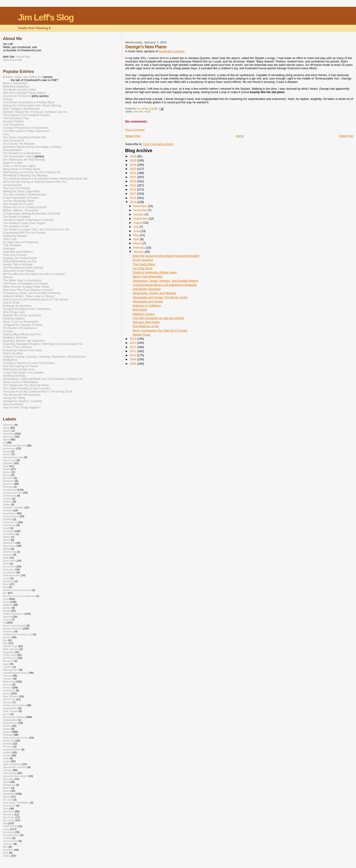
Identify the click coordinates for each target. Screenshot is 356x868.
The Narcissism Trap (16, 118)
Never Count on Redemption (21, 322)
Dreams (8, 555)
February (140, 248)
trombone (9, 832)
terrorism (8, 814)
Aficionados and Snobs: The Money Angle (160, 297)
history (7, 619)
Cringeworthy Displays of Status (23, 325)
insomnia (8, 631)
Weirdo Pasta (141, 335)
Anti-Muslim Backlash (147, 289)
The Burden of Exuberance (20, 328)
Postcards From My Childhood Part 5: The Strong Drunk (38, 392)
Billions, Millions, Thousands (21, 210)
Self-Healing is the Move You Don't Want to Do (32, 172)
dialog (6, 549)
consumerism (11, 516)
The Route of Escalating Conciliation (26, 284)
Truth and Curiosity (15, 255)
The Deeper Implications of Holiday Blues (29, 102)
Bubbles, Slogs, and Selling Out (23, 77)
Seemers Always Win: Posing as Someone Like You (35, 112)
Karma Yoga (10, 646)
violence (8, 844)
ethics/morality (11, 575)
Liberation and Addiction (18, 252)
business (8, 484)
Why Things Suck (14, 312)
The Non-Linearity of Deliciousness (25, 195)
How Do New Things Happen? (22, 408)
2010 (133, 355)
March (138, 243)
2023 (133, 169)
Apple (6, 439)
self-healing (10, 773)
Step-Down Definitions (16, 802)
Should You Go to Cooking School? (25, 207)
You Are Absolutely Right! (19, 201)
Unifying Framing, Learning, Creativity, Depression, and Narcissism (44, 357)
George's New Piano (146, 322)
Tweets (7, 838)
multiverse (9, 690)
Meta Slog (9, 681)
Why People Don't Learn (18, 204)
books (6, 469)
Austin (7, 451)
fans (5, 587)
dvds (6, 558)
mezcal (7, 684)
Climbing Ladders (14, 319)
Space (7, 788)
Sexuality (8, 779)
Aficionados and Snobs (148, 301)
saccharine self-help (15, 767)
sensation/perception (15, 776)
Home (240, 136)
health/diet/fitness (13, 614)
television (9, 811)
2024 (133, 165)
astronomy (9, 448)
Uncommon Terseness (17, 96)
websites (8, 850)
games (7, 608)
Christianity (10, 496)
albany (7, 431)
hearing (7, 617)
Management (11, 670)
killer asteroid (11, 649)
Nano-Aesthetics (13, 404)
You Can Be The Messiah (19, 144)
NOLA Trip (9, 699)
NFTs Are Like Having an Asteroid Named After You (35, 182)
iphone (7, 637)
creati (6, 528)
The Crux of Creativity (16, 188)
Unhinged (9, 249)
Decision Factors (13, 121)
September (141, 219)
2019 (133, 185)
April (137, 239)
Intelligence (10, 360)
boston (7, 472)
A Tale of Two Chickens (17, 347)
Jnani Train (10, 239)
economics (9, 566)
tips (5, 823)
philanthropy (10, 723)
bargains (8, 463)
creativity (8, 531)
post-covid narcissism (16, 738)
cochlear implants (13, 507)
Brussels (8, 478)
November (141, 210)
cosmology (9, 525)
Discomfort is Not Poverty (19, 271)
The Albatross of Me (146, 326)
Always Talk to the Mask (18, 265)
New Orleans (11, 696)
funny (6, 602)
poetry (7, 729)
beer (6, 466)
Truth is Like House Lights (19, 166)
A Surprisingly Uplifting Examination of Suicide (32, 214)
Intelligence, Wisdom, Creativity (22, 401)
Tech (6, 808)
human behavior (12, 628)
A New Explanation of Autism (21, 198)
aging (6, 428)
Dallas (7, 537)
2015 (133, 202)
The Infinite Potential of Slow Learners (27, 388)
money (7, 687)
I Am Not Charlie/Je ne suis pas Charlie (158, 318)
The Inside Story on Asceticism (22, 280)
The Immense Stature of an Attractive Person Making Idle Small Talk (45, 179)
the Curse (9, 817)
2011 (133, 351)
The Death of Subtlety (16, 217)
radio (6, 758)
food (6, 599)
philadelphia (10, 720)
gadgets (8, 605)
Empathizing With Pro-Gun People (24, 233)
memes (7, 676)
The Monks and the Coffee (19, 90)
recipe (7, 761)
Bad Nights (140, 310)
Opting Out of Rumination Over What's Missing (32, 106)
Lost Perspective (13, 125)
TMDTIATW (10, 826)
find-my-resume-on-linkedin (19, 596)
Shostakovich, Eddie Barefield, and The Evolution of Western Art (43, 379)
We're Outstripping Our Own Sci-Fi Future (160, 330)
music (147, 112)
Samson (8, 277)
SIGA (6, 782)
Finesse (8, 99)
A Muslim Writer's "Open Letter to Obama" (29, 296)
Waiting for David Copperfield (21, 191)
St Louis (8, 800)
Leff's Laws (10, 655)
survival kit (9, 805)
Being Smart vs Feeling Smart (22, 169)
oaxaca (7, 702)
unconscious (10, 841)
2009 (133, 359)
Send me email (12, 60)
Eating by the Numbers (17, 306)
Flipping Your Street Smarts (20, 258)
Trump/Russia (11, 835)
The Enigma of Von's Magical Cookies (27, 115)
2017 (133, 194)
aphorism (8, 436)
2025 (133, 160)
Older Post (346, 136)
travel (6, 829)
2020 (133, 181)
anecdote (138, 112)
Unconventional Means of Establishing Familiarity (165, 285)
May (136, 235)
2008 (133, 364)
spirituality (9, 794)
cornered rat (10, 522)
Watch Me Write (13, 354)
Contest (7, 519)
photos (7, 726)
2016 (133, 198)
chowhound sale (13, 493)
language (8, 652)
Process (8, 331)
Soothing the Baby (14, 376)
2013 (133, 343)
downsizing (10, 552)
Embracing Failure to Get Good (22, 350)
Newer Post (133, 136)
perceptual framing (14, 717)
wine (6, 853)
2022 (133, 173)
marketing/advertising (16, 673)
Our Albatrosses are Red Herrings (24, 160)
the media (9, 820)
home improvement (14, 625)
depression (9, 546)
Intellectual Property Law (17, 634)
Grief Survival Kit (13, 141)
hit (4, 622)
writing (7, 856)
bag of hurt (9, 460)
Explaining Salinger (15, 236)
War (5, 847)
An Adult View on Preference (21, 242)
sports (7, 797)
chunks (7, 498)
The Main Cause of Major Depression (26, 131)
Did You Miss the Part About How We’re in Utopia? (34, 274)
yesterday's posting (172, 51)
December (141, 206)
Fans (6, 134)
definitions (9, 543)
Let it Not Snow (143, 268)
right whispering (12, 764)
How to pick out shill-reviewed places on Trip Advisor (36, 299)
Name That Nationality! (148, 276)
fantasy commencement (17, 590)
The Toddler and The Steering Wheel (26, 385)
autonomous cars (13, 457)
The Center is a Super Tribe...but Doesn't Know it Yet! (36, 230)
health (7, 611)
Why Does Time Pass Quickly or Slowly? (28, 290)
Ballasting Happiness (16, 87)
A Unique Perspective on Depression (26, 128)
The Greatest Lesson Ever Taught (24, 223)
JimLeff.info (23, 57)
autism (7, 454)
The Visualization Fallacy (18, 156)
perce (6, 714)
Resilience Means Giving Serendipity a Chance (32, 147)
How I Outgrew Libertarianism (21, 109)
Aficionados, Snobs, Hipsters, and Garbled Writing (165, 281)
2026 (133, 156)
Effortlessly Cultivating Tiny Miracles (25, 176)
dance (7, 540)
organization (10, 708)
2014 (133, 339)
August (138, 223)
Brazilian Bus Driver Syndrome (22, 315)
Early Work (9, 560)
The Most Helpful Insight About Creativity (28, 220)
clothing (7, 501)
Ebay (6, 563)
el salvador (9, 572)
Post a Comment (135, 130)
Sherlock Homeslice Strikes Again (155, 272)
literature (8, 661)
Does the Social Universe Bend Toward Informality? (166, 256)
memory (8, 679)
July (136, 227)
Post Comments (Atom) (159, 144)
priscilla (7, 743)
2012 (133, 347)
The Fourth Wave (144, 264)
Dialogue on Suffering (147, 305)
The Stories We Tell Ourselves (22, 395)
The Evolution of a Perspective (22, 153)
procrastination (12, 749)
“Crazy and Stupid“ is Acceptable (23, 373)
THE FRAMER (12, 245)
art (5, 442)
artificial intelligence (15, 445)
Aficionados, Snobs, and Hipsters (154, 293)
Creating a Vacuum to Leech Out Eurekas (29, 363)
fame (6, 584)
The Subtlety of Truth (16, 226)
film (5, 593)
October (139, 214)
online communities (14, 705)
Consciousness (12, 185)
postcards (9, 741)
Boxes (7, 475)
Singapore (9, 785)
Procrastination (12, 150)
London (7, 667)
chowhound (10, 490)
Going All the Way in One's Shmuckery (27, 309)
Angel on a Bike (13, 163)
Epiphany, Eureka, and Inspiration (24, 341)
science (7, 770)
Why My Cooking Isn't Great (20, 366)
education (9, 569)
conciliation (10, 513)
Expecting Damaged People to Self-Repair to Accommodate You (43, 344)
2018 (133, 189)
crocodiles (9, 534)
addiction (8, 425)
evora (6, 578)
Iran (5, 640)
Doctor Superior (143, 260)
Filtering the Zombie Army (19, 369)
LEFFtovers (10, 658)
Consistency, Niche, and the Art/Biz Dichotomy (32, 293)
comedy (8, 510)
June (137, 231)
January (139, 252)
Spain (6, 791)
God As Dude (11, 303)
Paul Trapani (10, 711)
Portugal (8, 735)
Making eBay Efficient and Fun (22, 334)
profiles (7, 752)
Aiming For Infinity (14, 398)
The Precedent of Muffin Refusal (23, 268)
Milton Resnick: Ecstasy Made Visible (26, 287)
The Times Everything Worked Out (24, 137)
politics (7, 732)
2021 (133, 177)
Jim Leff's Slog (46, 17)
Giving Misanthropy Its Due (20, 261)
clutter (7, 504)
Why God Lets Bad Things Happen (25, 93)
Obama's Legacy (144, 314)
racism (7, 755)
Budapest (9, 481)
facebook (8, 581)
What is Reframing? (15, 83)
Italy (5, 643)
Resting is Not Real (15, 338)
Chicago (8, 487)
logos (6, 664)
